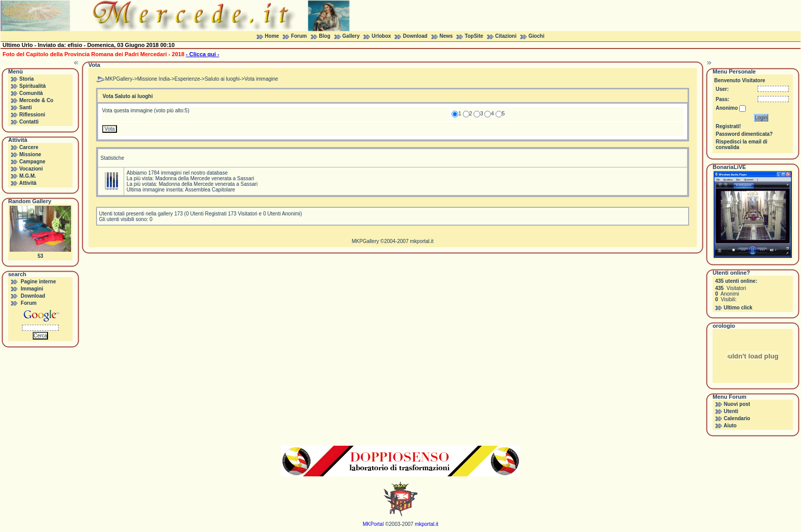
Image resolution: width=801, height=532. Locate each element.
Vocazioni (31, 169)
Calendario (737, 418)
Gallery (351, 36)
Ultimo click (738, 308)
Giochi (537, 36)
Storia (27, 79)
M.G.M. (28, 176)
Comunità (31, 93)
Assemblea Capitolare (210, 190)
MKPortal (373, 524)
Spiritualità (33, 86)
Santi (26, 107)
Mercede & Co (37, 100)
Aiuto (730, 426)
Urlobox (382, 36)
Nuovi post (737, 404)
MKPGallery (119, 79)
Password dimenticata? (744, 134)
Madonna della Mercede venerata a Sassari (205, 178)
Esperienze (187, 79)
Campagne (32, 162)
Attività (28, 183)
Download (415, 36)
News (446, 36)
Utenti (731, 411)
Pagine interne (39, 282)
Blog (324, 36)
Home (272, 36)
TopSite (474, 36)
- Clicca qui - (203, 54)
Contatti (29, 122)
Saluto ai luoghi (222, 79)
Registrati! (728, 126)
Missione (30, 154)
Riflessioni (32, 115)
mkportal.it (421, 241)
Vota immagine (261, 79)
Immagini (32, 289)
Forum (299, 36)
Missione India (153, 79)
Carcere (29, 147)
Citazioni (506, 36)
